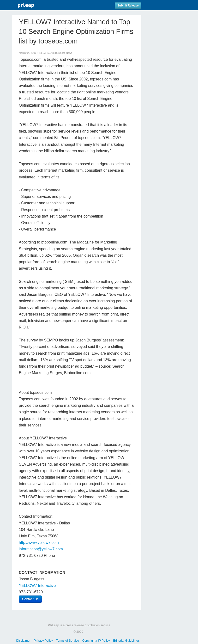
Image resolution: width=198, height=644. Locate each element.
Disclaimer (23, 641)
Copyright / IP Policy (96, 641)
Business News (64, 53)
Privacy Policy (43, 641)
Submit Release (128, 6)
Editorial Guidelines (126, 641)
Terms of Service (68, 641)
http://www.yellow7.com (39, 543)
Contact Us (30, 599)
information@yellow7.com (41, 549)
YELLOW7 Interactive (37, 586)
